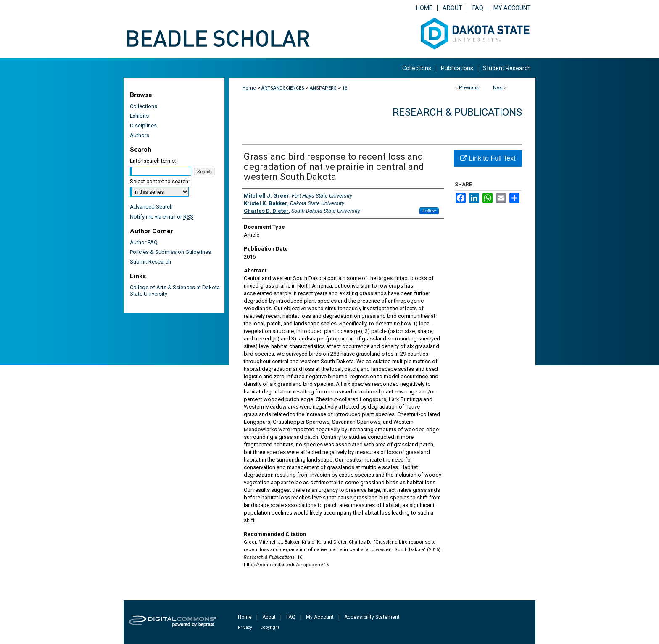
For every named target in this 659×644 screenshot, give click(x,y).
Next (498, 88)
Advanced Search (151, 207)
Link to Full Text (488, 158)
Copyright (270, 627)
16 (345, 88)
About (269, 617)
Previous (469, 88)
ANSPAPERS (323, 88)
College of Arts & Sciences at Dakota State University (175, 290)
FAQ (291, 617)
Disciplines (143, 125)
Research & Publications (457, 112)
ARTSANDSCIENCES (283, 88)
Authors (140, 135)
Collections (144, 106)
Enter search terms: (153, 161)
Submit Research (150, 262)
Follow (429, 211)
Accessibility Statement (372, 617)
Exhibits (139, 116)
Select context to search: (160, 181)
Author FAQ (144, 242)
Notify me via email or (162, 217)
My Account (320, 617)
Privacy (245, 627)
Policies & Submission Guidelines (170, 252)
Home (249, 88)
